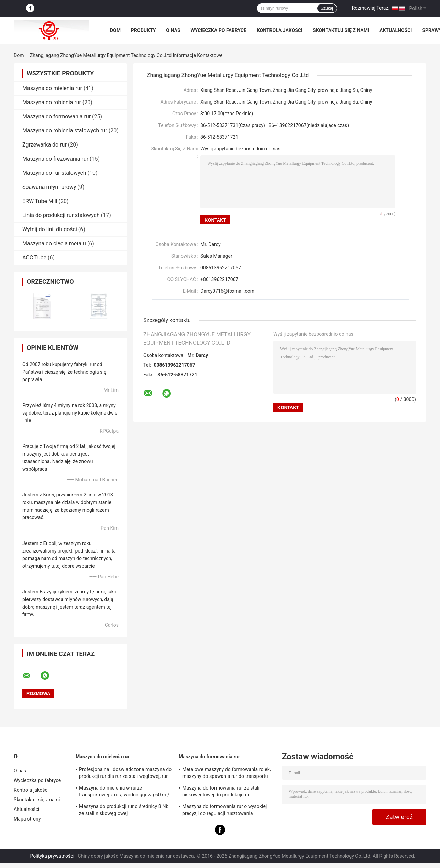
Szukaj (327, 8)
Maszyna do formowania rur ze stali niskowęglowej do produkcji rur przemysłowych (221, 792)
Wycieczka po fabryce (219, 30)
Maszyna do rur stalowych (54, 173)
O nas (173, 30)
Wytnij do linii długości (50, 229)
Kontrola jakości (280, 30)
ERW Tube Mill (40, 201)
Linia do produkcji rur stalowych (61, 215)
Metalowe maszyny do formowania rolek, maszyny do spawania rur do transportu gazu (227, 774)
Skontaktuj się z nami (341, 30)
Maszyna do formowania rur (57, 116)
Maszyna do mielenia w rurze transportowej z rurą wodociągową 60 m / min (124, 792)
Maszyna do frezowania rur (55, 159)
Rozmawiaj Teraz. (371, 8)
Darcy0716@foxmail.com (227, 291)
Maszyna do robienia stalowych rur (65, 131)
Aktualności (396, 30)
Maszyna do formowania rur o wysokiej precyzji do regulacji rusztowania (224, 810)
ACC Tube (34, 258)
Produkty (143, 30)
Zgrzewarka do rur (45, 145)
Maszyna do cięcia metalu (54, 243)
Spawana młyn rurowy (49, 187)
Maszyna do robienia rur (52, 102)
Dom (115, 30)
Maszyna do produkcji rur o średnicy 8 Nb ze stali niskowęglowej (124, 810)
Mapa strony (27, 819)
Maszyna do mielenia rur (52, 88)
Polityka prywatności (52, 856)
